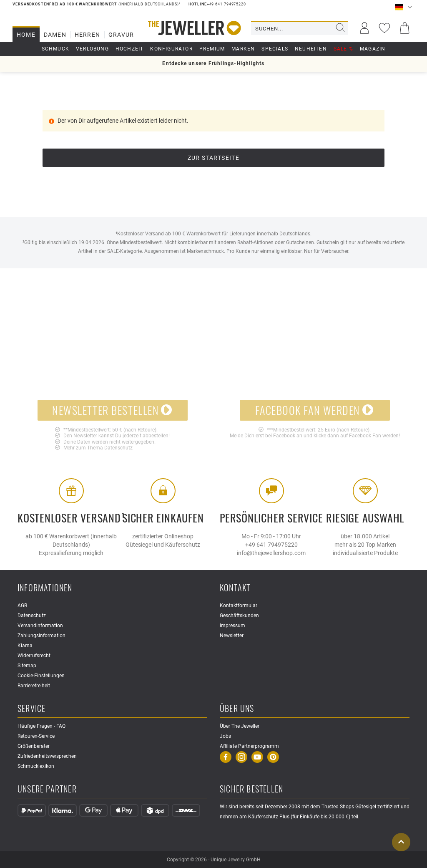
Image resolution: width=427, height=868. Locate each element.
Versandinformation (40, 626)
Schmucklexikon (36, 766)
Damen (55, 35)
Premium (212, 49)
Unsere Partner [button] (47, 789)
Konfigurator (171, 49)
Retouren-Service (36, 736)
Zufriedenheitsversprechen (47, 756)
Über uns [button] (237, 709)
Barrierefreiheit (34, 686)
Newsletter (232, 636)
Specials (275, 49)
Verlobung (92, 49)
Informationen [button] (45, 588)
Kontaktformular (239, 606)
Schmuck (55, 49)
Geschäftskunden (239, 616)
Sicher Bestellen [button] (251, 789)
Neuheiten (311, 49)
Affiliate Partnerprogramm (249, 746)
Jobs (225, 736)
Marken (243, 49)
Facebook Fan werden (314, 410)
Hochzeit (130, 49)
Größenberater (34, 746)
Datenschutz (118, 448)
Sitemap (27, 666)
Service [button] (31, 709)
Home (26, 35)
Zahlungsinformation (41, 636)
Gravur (121, 35)
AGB (22, 606)
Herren (87, 35)
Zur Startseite (214, 158)
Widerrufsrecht (34, 656)
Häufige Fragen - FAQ (41, 726)
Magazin (373, 49)
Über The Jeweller (240, 726)
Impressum (232, 626)
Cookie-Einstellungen (41, 676)
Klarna (25, 646)
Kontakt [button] (235, 588)
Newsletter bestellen (112, 410)
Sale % (343, 49)
